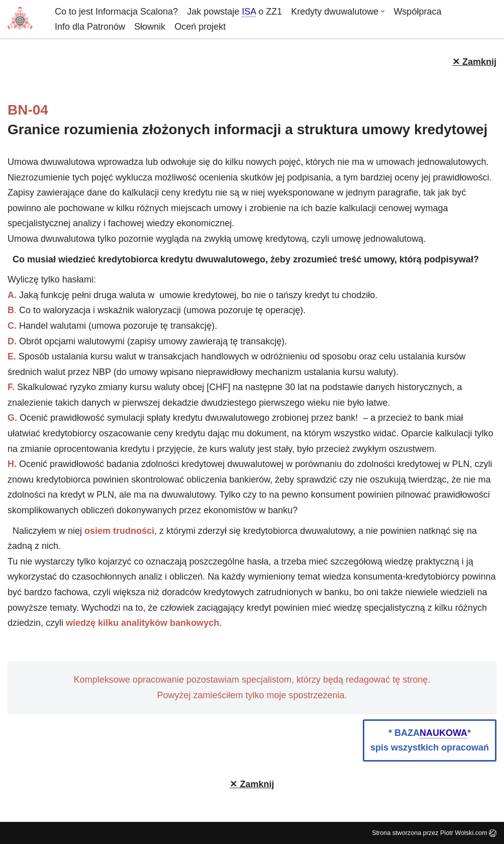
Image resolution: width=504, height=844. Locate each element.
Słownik (150, 27)
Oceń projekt (200, 27)
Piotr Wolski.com (468, 833)
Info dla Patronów (90, 27)
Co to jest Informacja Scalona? (116, 12)
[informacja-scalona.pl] (23, 19)
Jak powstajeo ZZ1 (234, 12)
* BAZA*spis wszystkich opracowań (430, 740)
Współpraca (417, 12)
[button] (383, 11)
